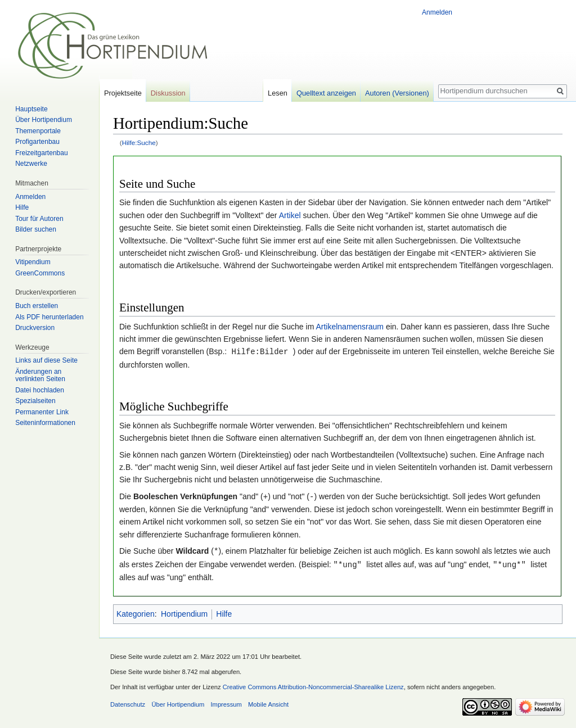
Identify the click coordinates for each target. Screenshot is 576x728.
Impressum (226, 702)
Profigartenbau (37, 142)
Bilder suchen (36, 229)
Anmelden (437, 12)
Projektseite (123, 93)
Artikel (290, 215)
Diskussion (168, 93)
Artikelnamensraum (350, 327)
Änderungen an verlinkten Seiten (40, 376)
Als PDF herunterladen (49, 317)
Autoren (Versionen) (397, 93)
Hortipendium (184, 612)
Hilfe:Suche (139, 143)
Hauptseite (31, 109)
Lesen (278, 93)
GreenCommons (40, 273)
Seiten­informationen (45, 423)
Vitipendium (33, 262)
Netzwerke (31, 164)
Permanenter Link (42, 412)
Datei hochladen (40, 390)
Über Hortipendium (44, 120)
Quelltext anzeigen (326, 93)
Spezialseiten (35, 401)
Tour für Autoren (39, 219)
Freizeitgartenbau (41, 153)
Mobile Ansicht (268, 702)
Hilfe (224, 612)
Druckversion (35, 328)
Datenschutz (128, 702)
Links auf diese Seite (46, 360)
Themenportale (38, 131)
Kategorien (136, 612)
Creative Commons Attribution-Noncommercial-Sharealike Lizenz (313, 685)
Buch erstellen (37, 306)
